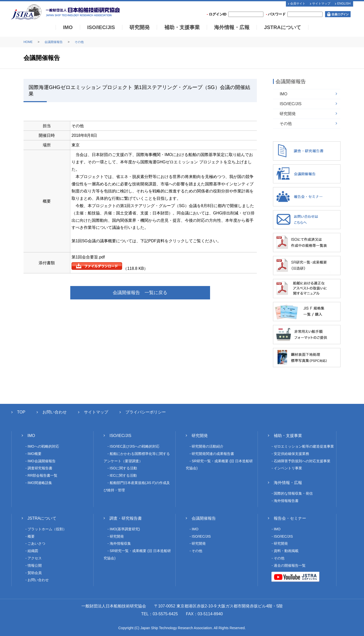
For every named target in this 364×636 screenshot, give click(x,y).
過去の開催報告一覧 (290, 565)
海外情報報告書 (286, 501)
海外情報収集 (120, 543)
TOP (21, 412)
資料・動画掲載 (286, 551)
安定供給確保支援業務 (291, 454)
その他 (79, 42)
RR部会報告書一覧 (42, 475)
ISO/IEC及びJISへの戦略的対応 (135, 446)
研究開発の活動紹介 (208, 446)
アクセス (35, 558)
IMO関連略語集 (40, 483)
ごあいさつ (36, 543)
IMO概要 (34, 454)
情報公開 (35, 565)
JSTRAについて (282, 27)
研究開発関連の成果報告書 (213, 454)
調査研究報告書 (40, 468)
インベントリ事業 (288, 468)
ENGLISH (344, 4)
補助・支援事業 (182, 27)
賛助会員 (35, 573)
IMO (68, 27)
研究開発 (140, 27)
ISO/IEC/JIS (101, 27)
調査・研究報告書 (126, 518)
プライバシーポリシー (146, 412)
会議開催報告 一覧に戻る (140, 293)
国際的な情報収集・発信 (293, 493)
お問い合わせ (55, 412)
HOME (28, 42)
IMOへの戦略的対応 (43, 446)
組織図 (33, 551)
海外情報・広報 (232, 27)
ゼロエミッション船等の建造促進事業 (304, 446)
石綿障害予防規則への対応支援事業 (302, 461)
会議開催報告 (54, 42)
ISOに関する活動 (123, 468)
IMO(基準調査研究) (125, 529)
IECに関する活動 (123, 475)
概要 (31, 536)
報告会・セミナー (290, 518)
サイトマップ (321, 4)
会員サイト (298, 4)
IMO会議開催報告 (41, 461)
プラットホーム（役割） (47, 529)
